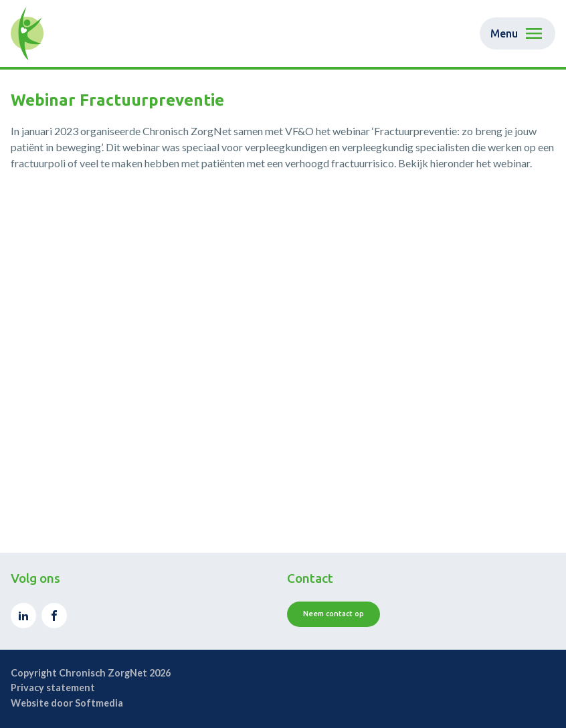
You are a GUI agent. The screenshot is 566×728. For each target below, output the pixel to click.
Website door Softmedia (67, 703)
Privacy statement (53, 688)
